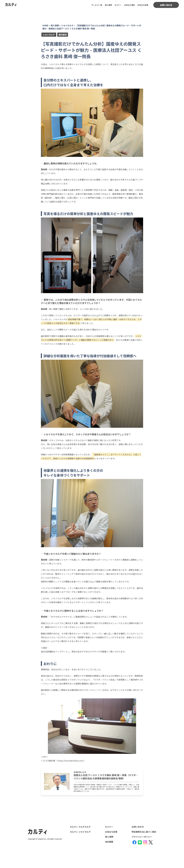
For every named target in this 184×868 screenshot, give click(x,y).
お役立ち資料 (130, 5)
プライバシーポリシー (142, 837)
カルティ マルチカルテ (80, 827)
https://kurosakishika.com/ (71, 761)
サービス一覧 (97, 5)
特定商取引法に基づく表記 (144, 832)
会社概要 (109, 842)
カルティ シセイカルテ (80, 832)
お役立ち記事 (143, 5)
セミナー (118, 5)
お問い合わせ (166, 5)
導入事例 (108, 5)
